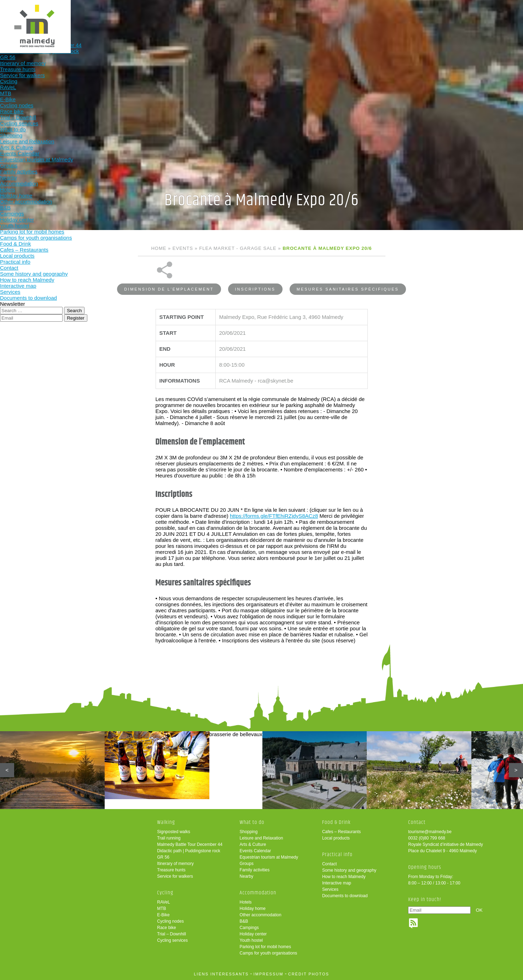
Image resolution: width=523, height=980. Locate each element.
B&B (244, 921)
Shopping (249, 832)
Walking (162, 17)
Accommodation (301, 17)
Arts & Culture (253, 844)
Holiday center (253, 934)
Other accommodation (261, 915)
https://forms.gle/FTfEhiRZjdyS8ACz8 (274, 497)
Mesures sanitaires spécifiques (348, 270)
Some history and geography (349, 870)
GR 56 (163, 857)
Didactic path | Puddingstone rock (189, 851)
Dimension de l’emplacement (169, 270)
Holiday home (253, 909)
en (496, 12)
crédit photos (309, 974)
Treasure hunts (171, 870)
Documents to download (345, 896)
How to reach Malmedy (344, 877)
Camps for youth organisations (269, 953)
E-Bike (163, 915)
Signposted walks (173, 832)
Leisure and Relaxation (261, 838)
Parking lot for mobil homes (265, 947)
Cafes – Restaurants (341, 832)
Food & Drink (348, 17)
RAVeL (163, 902)
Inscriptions (255, 270)
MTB (161, 909)
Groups (247, 864)
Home (159, 248)
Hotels (246, 902)
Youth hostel (251, 940)
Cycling (209, 17)
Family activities (255, 870)
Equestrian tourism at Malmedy (269, 857)
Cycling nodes (170, 921)
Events (183, 248)
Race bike (166, 928)
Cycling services (172, 940)
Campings (249, 928)
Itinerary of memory (175, 864)
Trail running (169, 838)
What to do (255, 17)
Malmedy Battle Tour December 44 (190, 844)
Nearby (247, 876)
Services (330, 889)
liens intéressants (221, 974)
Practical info (394, 17)
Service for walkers (175, 876)
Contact (329, 864)
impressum (269, 974)
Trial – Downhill (172, 934)
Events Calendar (255, 851)
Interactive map (337, 883)
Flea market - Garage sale (238, 248)
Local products (336, 838)
